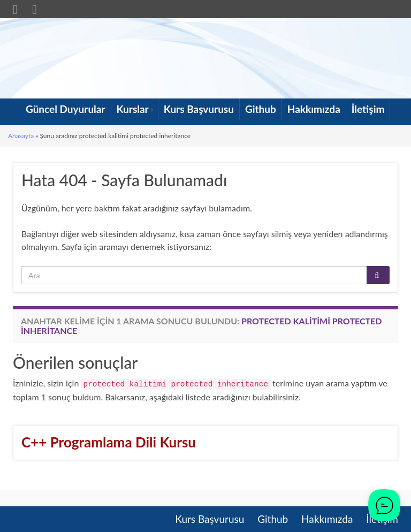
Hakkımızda (314, 109)
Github (261, 109)
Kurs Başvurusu (199, 109)
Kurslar (135, 109)
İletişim (368, 109)
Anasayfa (21, 136)
